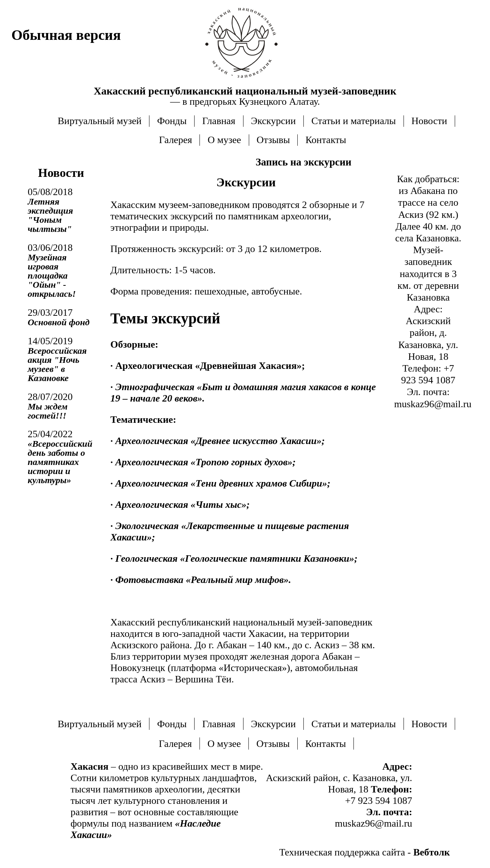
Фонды (172, 121)
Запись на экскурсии (304, 162)
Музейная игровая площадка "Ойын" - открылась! (52, 276)
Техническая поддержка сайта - (364, 852)
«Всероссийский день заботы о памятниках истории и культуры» (60, 462)
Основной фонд (59, 322)
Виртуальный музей (100, 121)
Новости (429, 121)
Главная (219, 121)
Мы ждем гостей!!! (48, 411)
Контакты (326, 140)
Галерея (175, 140)
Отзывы (273, 140)
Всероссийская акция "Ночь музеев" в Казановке (57, 364)
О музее (224, 140)
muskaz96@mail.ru (433, 404)
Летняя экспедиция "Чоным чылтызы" (50, 215)
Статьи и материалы (354, 121)
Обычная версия (66, 35)
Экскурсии (273, 121)
